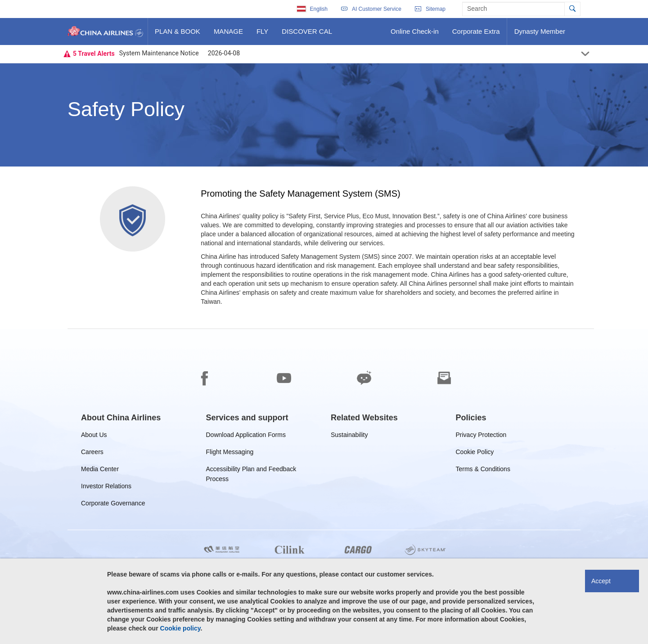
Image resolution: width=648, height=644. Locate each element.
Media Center (100, 471)
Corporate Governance (113, 505)
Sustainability (349, 436)
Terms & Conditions (483, 471)
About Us (94, 436)
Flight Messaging (230, 453)
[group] (121, 418)
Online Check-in (414, 35)
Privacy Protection (481, 436)
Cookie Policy (475, 453)
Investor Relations (106, 488)
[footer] (324, 486)
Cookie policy (180, 628)
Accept (601, 581)
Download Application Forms (246, 436)
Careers (92, 453)
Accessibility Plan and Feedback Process (251, 471)
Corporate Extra (476, 35)
